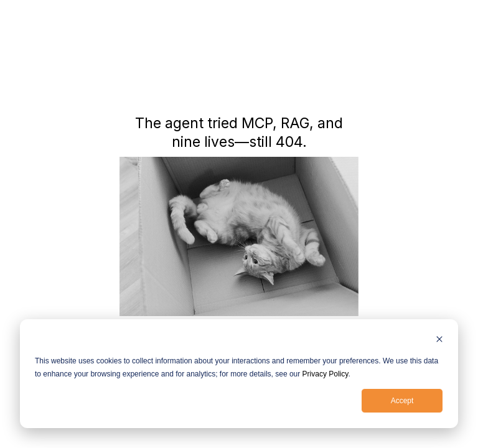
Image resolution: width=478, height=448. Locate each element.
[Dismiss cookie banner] (439, 341)
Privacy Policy (326, 374)
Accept (402, 401)
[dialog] (239, 374)
